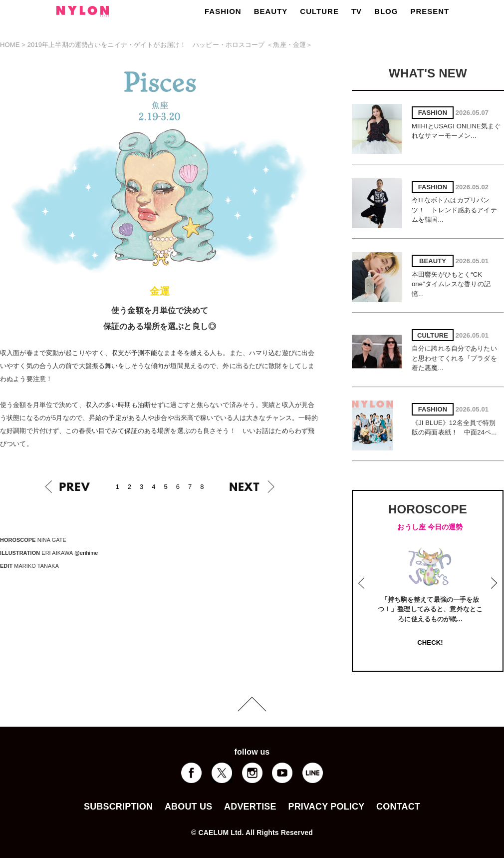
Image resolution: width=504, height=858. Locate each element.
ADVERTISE (250, 807)
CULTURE (319, 11)
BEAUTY (271, 11)
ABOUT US (188, 807)
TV (357, 11)
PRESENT (430, 11)
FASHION (223, 11)
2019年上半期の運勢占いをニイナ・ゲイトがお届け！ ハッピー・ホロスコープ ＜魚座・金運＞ (170, 45)
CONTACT (398, 807)
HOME (10, 45)
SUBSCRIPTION (118, 807)
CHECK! (430, 643)
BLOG (386, 11)
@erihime (86, 553)
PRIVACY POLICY (326, 807)
